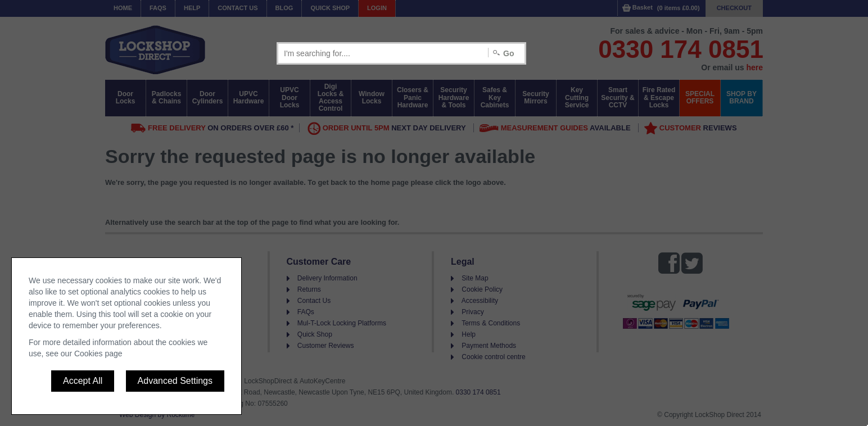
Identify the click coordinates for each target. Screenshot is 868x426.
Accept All (83, 381)
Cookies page (98, 354)
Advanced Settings (175, 381)
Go (508, 53)
